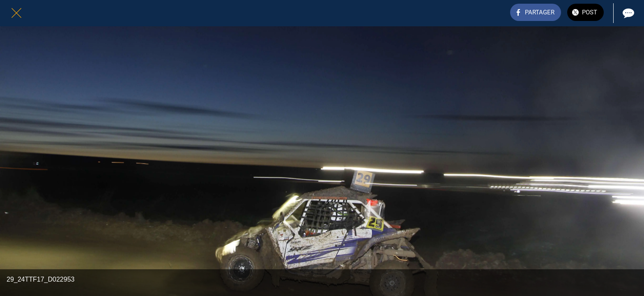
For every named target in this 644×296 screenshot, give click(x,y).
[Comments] (628, 13)
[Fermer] (16, 13)
